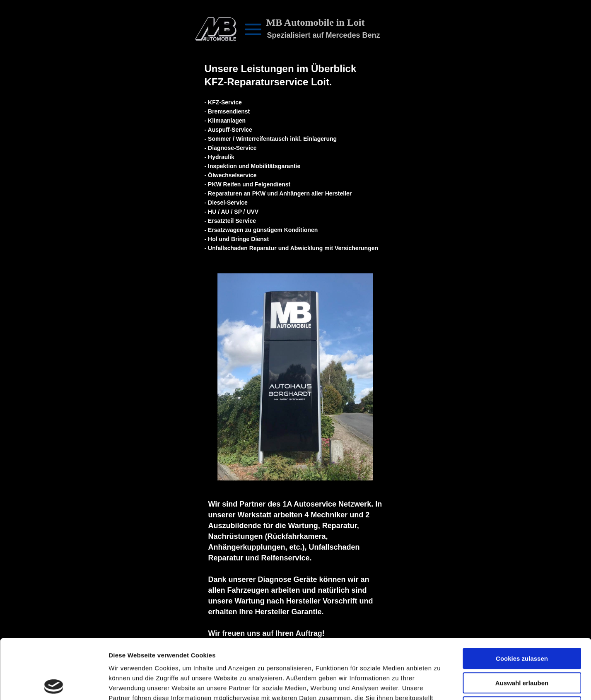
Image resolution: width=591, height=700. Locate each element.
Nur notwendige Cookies (522, 647)
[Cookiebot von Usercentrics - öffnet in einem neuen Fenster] (54, 684)
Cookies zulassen (522, 599)
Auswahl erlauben (522, 623)
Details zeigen (440, 684)
